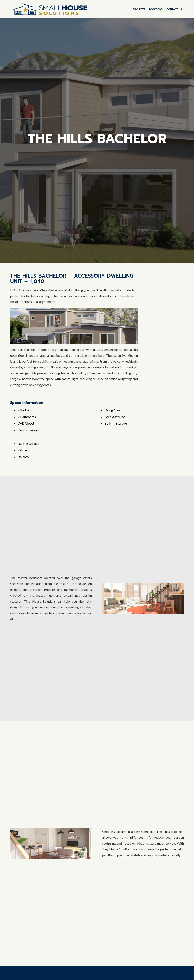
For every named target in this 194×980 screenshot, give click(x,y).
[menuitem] (139, 9)
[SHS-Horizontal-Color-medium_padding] (50, 9)
